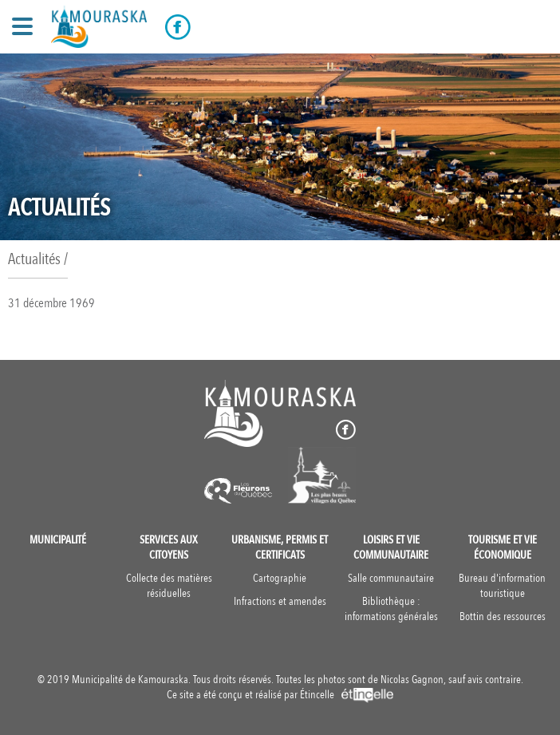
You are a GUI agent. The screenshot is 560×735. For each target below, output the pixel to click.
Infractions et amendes (280, 601)
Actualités (34, 259)
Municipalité (58, 540)
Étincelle (347, 695)
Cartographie (280, 578)
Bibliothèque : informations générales (391, 609)
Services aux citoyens (169, 547)
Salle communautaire (391, 578)
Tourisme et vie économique (503, 547)
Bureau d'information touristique (502, 586)
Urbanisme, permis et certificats (280, 547)
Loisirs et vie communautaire (391, 547)
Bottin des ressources (503, 616)
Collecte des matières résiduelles (169, 586)
